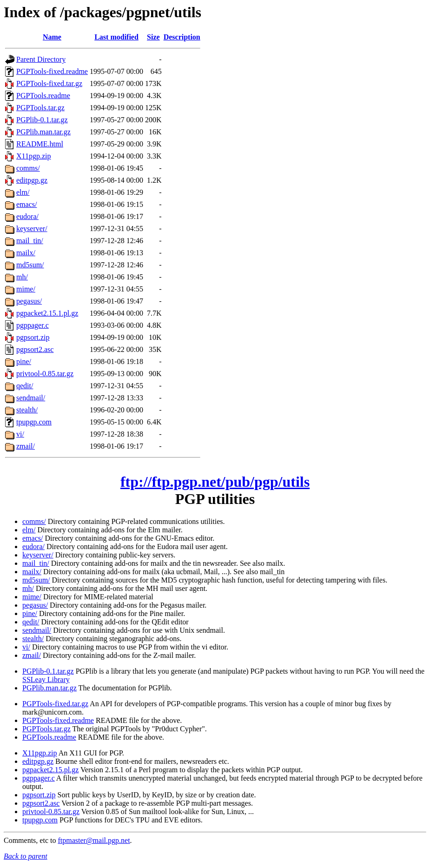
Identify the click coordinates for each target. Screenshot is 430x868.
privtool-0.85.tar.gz (45, 374)
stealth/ (27, 410)
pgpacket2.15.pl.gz (50, 770)
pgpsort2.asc (35, 349)
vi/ (20, 434)
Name (52, 37)
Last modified (116, 37)
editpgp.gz (32, 180)
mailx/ (26, 253)
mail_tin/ (30, 241)
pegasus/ (29, 301)
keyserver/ (32, 229)
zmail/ (26, 446)
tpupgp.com (34, 422)
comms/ (28, 168)
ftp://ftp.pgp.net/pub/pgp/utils (215, 482)
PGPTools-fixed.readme (52, 71)
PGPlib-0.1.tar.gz (42, 120)
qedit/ (25, 386)
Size (153, 37)
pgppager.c (33, 325)
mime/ (26, 289)
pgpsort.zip (33, 337)
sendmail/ (31, 398)
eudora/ (27, 216)
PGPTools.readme (43, 96)
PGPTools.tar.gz (40, 108)
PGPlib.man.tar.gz (43, 132)
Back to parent (26, 856)
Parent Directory (41, 59)
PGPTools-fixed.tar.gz (49, 83)
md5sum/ (30, 265)
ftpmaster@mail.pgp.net (94, 840)
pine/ (24, 361)
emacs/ (26, 204)
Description (182, 37)
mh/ (22, 277)
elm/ (23, 192)
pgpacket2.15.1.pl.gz (47, 313)
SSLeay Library (46, 679)
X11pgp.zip (34, 156)
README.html (40, 144)
